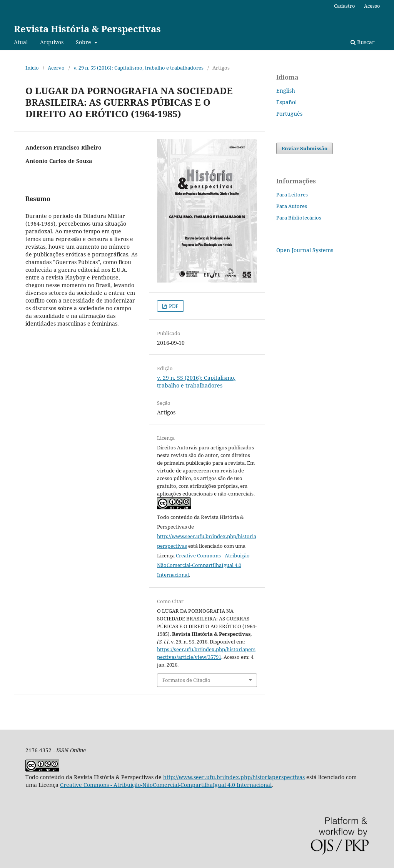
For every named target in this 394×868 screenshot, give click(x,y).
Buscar (363, 42)
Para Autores (292, 206)
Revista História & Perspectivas (87, 29)
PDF (173, 306)
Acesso (372, 6)
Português (289, 114)
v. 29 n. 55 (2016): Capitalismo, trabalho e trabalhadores (139, 68)
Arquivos (52, 42)
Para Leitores (292, 195)
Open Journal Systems (305, 250)
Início (32, 68)
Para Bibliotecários (299, 218)
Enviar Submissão (305, 148)
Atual (21, 42)
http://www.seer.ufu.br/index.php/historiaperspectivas (234, 777)
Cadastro (345, 6)
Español (286, 102)
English (286, 91)
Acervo (56, 68)
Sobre (84, 42)
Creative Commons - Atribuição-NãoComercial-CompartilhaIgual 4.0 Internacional (204, 565)
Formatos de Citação (186, 680)
